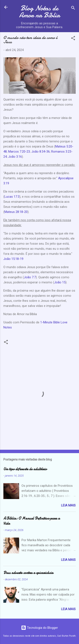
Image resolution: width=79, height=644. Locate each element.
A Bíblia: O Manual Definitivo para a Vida (32, 521)
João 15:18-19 (13, 259)
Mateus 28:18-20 (16, 212)
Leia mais (68, 505)
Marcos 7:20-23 (19, 152)
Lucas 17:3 (12, 197)
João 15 (60, 282)
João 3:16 (15, 157)
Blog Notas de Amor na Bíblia (40, 12)
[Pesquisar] (73, 9)
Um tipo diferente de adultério (25, 469)
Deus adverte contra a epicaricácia (28, 573)
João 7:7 (30, 277)
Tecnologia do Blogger (39, 628)
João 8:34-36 (40, 152)
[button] (73, 39)
